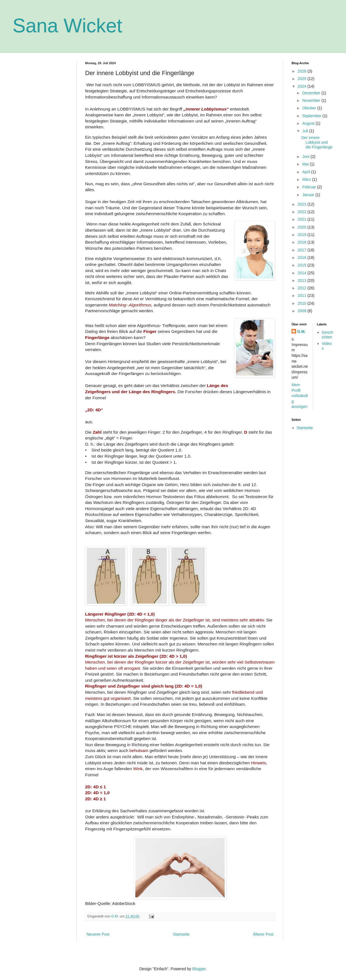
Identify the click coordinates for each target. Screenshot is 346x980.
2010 (303, 303)
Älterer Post (263, 934)
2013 (303, 280)
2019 (303, 235)
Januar (309, 195)
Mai (306, 164)
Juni (306, 157)
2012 (303, 288)
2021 (303, 219)
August (309, 123)
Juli (306, 131)
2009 (303, 311)
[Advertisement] (40, 89)
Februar (310, 187)
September (312, 116)
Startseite (181, 934)
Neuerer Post (98, 934)
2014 (303, 273)
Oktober (310, 108)
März (307, 179)
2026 (303, 71)
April (307, 172)
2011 (303, 296)
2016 (303, 258)
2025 (303, 79)
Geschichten (327, 335)
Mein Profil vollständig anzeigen (300, 396)
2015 (303, 265)
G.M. (301, 332)
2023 (303, 204)
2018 (303, 242)
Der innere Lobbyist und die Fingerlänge (317, 142)
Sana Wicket (67, 26)
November (312, 100)
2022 (303, 212)
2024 (303, 86)
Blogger (199, 969)
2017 (303, 250)
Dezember (312, 93)
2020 (303, 227)
